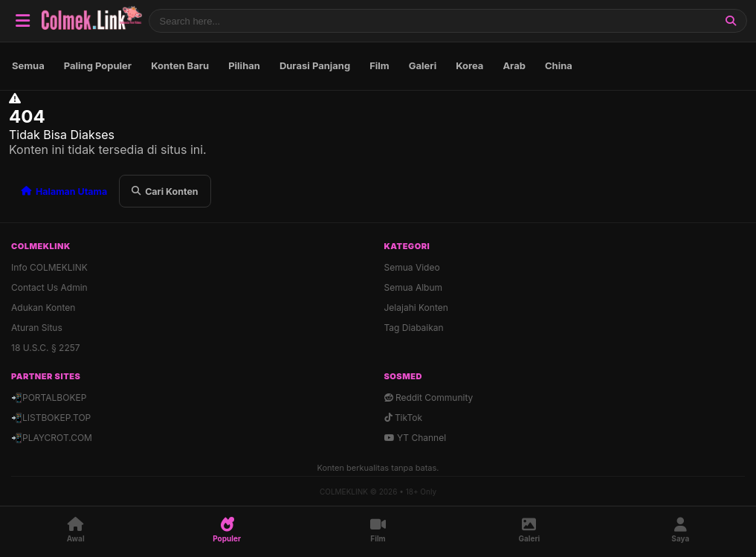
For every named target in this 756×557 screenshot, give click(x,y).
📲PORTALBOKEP (49, 397)
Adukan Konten (43, 308)
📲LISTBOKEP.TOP (51, 418)
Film (379, 65)
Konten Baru (180, 65)
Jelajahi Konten (416, 308)
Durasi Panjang (315, 65)
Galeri (423, 65)
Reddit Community (429, 397)
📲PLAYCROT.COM (52, 438)
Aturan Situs (37, 328)
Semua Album (414, 287)
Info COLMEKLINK (49, 267)
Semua (28, 65)
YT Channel (416, 438)
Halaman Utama (64, 191)
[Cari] (731, 21)
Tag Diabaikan (414, 328)
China (559, 65)
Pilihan (244, 65)
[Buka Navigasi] (22, 21)
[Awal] (75, 530)
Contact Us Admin (49, 287)
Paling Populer (98, 65)
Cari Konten (165, 191)
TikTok (404, 418)
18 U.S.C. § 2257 (46, 348)
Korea (469, 65)
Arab (514, 65)
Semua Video (412, 267)
